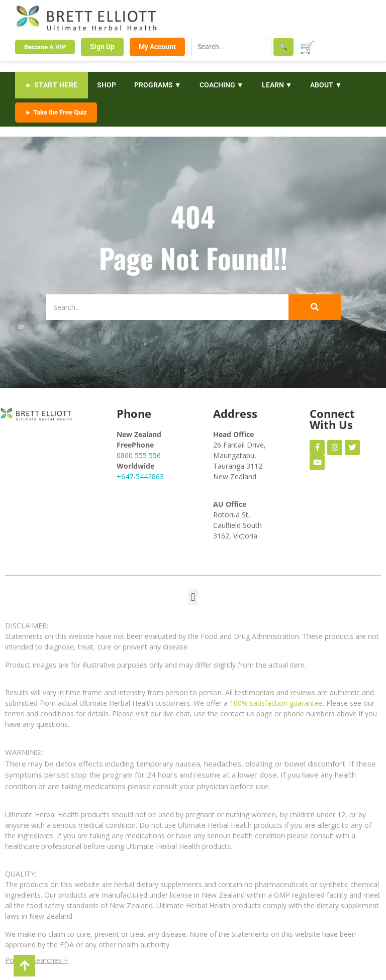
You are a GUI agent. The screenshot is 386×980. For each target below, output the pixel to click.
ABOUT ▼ (326, 85)
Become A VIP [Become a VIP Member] (45, 47)
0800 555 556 (139, 455)
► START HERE (52, 85)
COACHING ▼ (222, 85)
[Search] (162, 307)
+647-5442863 (140, 476)
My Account (157, 47)
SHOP (107, 85)
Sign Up (102, 47)
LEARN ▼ (277, 85)
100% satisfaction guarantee (276, 703)
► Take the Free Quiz (56, 112)
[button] (193, 597)
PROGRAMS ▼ (158, 85)
